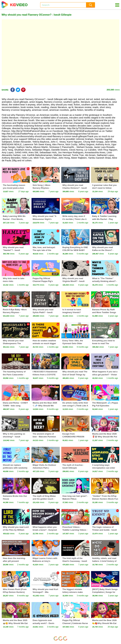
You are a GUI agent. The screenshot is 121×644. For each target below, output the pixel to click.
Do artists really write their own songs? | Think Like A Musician (75, 406)
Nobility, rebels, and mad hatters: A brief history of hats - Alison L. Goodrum (104, 561)
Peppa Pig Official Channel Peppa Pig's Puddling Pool (43, 281)
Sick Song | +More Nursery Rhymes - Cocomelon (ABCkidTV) (44, 188)
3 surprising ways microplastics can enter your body (104, 468)
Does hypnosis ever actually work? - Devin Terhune (43, 623)
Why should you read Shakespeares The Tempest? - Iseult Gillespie (16, 343)
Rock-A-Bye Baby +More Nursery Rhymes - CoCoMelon (15, 312)
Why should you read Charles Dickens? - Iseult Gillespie (75, 188)
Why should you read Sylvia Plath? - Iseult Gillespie (43, 312)
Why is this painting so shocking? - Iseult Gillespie (14, 437)
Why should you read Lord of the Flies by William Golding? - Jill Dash (16, 530)
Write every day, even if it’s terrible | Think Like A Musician (74, 219)
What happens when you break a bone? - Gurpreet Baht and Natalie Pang (45, 530)
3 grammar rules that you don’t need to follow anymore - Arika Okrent (104, 188)
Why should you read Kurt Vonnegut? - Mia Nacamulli (45, 592)
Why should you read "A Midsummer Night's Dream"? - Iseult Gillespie (45, 219)
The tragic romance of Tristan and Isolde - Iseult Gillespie (104, 530)
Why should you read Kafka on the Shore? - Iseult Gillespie (103, 250)
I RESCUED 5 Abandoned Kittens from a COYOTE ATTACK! (45, 374)
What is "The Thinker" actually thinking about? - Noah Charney (105, 281)
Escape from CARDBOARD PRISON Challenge (73, 437)
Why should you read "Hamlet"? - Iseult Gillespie (13, 250)
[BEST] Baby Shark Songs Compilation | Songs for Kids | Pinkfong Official (105, 592)
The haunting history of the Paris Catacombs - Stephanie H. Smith (14, 374)
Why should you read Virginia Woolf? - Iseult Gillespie (73, 281)
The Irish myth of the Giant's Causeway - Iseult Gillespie (75, 561)
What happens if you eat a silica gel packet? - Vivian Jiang (105, 374)
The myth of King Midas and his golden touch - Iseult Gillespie (44, 499)
